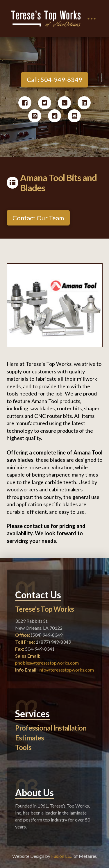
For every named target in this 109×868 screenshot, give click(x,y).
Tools (23, 747)
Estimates (30, 738)
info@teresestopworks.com (66, 670)
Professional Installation (51, 728)
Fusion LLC (62, 856)
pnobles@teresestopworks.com (47, 663)
